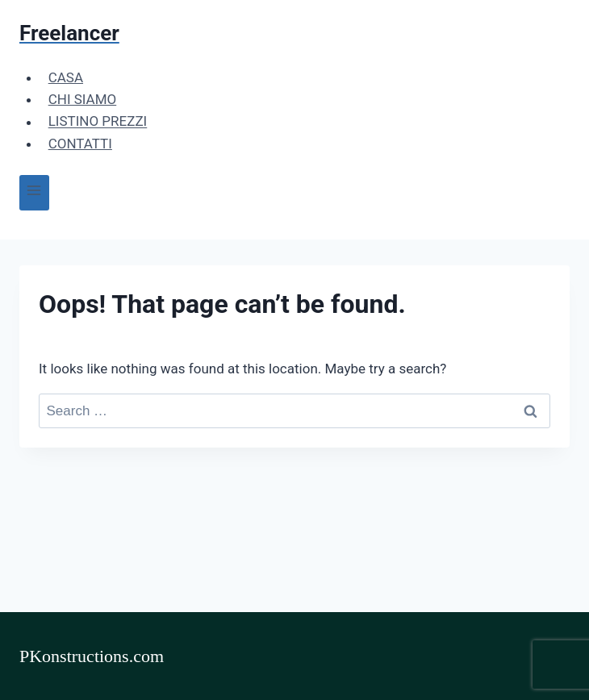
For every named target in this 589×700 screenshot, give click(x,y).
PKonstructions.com (92, 656)
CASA (66, 77)
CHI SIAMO (83, 99)
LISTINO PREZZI (98, 122)
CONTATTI (80, 144)
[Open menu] (34, 192)
